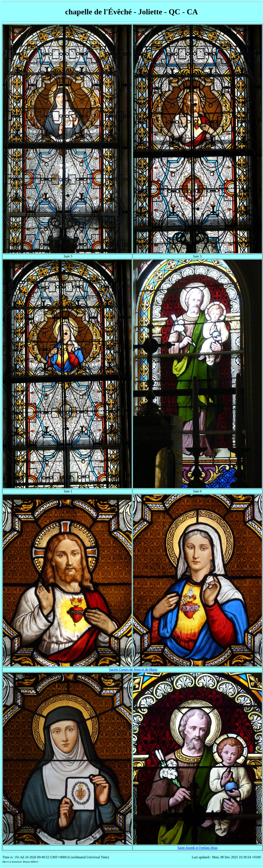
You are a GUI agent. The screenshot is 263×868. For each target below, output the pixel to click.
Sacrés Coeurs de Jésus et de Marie (133, 669)
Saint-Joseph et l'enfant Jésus (197, 848)
